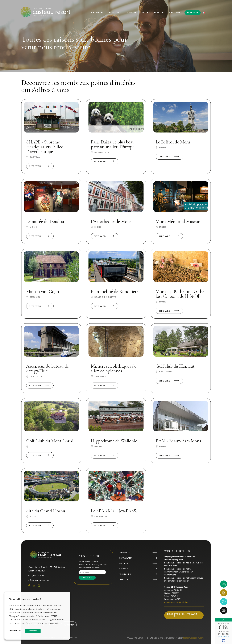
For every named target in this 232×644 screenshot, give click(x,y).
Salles (146, 12)
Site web (35, 166)
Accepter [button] (33, 631)
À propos (175, 12)
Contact (124, 580)
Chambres (98, 12)
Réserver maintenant (182, 614)
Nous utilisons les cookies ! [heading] (25, 599)
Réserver (193, 12)
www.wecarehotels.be (176, 602)
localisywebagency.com (193, 638)
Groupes (132, 12)
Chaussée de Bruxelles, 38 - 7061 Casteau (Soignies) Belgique (47, 569)
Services (159, 12)
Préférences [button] (15, 631)
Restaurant (115, 12)
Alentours (125, 574)
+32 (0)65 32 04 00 (36, 575)
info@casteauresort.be (39, 580)
